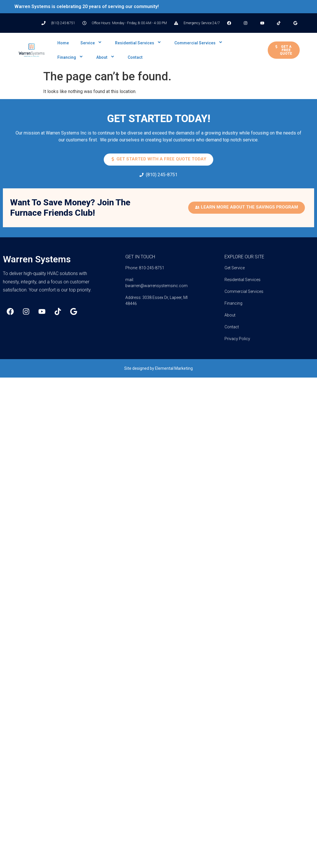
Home (63, 43)
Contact (135, 57)
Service (92, 43)
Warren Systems (37, 259)
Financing (71, 57)
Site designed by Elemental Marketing (158, 368)
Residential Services (139, 43)
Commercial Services (199, 43)
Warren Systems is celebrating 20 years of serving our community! (87, 6)
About (106, 57)
